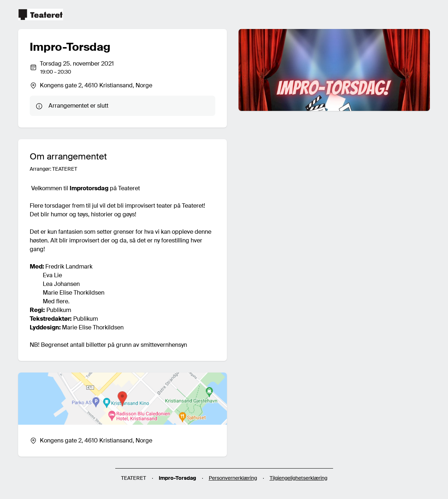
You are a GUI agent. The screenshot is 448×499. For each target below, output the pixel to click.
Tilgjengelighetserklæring (298, 478)
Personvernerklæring (233, 478)
